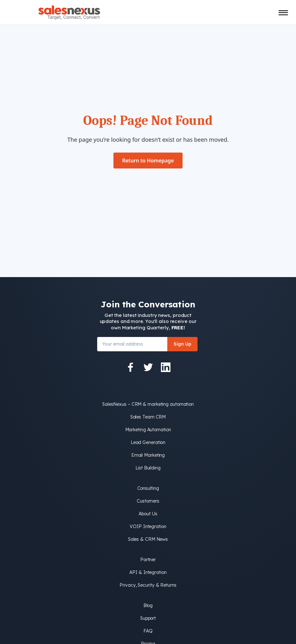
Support (148, 618)
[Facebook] (131, 367)
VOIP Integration (148, 526)
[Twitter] (148, 367)
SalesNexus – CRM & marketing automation (148, 404)
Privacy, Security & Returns (148, 585)
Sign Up (182, 344)
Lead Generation (148, 442)
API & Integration (148, 572)
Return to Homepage (148, 161)
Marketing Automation (148, 430)
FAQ (148, 631)
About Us (148, 514)
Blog (148, 605)
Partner (148, 560)
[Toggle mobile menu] (283, 13)
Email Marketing (148, 455)
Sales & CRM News (148, 539)
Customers (148, 501)
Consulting (148, 488)
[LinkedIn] (166, 367)
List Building (148, 468)
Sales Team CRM (148, 417)
